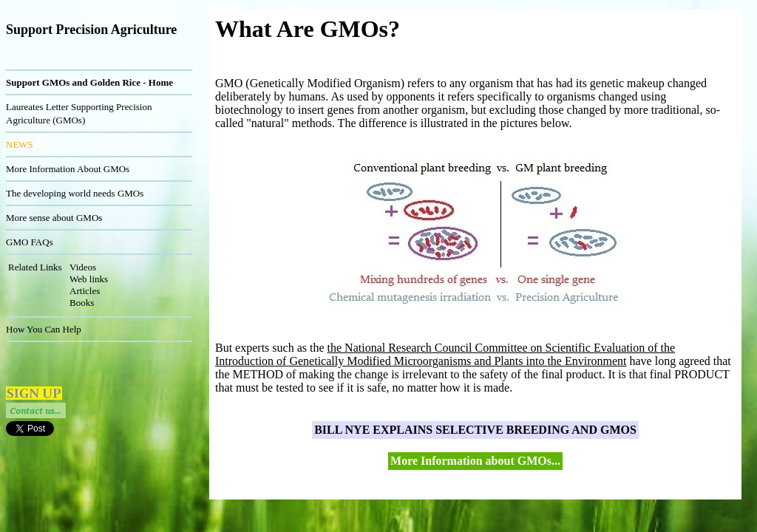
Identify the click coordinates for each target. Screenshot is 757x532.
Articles (85, 291)
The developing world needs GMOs (75, 193)
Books (82, 303)
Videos (83, 267)
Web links (89, 279)
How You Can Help (44, 329)
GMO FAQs (30, 242)
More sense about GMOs (54, 218)
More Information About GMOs (68, 169)
